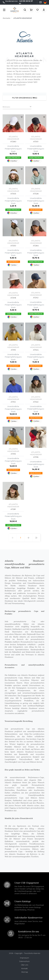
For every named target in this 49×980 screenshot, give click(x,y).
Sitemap (25, 972)
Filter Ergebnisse (24, 98)
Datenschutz (24, 961)
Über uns (25, 965)
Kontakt (25, 968)
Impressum (24, 958)
